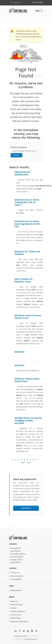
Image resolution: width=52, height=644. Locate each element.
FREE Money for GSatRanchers (22, 173)
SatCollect (19, 365)
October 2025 (16, 557)
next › (23, 462)
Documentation (17, 576)
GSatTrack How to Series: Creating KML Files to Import (27, 202)
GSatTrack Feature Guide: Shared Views (27, 380)
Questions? (26, 508)
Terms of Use (16, 615)
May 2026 (15, 548)
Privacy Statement (18, 611)
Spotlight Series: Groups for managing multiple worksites (28, 421)
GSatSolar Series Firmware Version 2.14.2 (28, 317)
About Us (15, 601)
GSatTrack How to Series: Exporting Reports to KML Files (27, 224)
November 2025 (17, 554)
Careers (14, 608)
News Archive (16, 590)
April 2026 (15, 551)
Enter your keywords (19, 147)
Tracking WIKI (16, 579)
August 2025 (16, 560)
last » (29, 462)
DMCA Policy (16, 618)
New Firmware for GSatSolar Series (24, 280)
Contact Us (15, 573)
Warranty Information (20, 621)
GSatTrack (19, 352)
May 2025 (15, 562)
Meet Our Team (17, 605)
